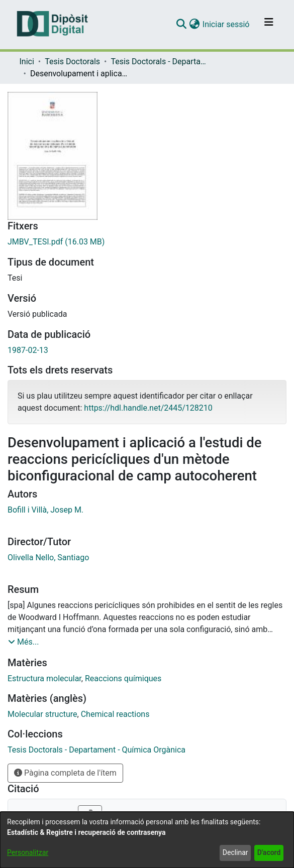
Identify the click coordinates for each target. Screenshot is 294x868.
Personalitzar (28, 852)
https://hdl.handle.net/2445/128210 (148, 408)
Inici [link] (27, 61)
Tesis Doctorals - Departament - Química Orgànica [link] (161, 61)
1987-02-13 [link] (28, 350)
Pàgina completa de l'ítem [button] (65, 773)
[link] (147, 242)
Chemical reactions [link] (115, 714)
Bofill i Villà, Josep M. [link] (45, 510)
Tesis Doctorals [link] (72, 61)
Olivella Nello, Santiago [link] (48, 557)
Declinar (235, 852)
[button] (182, 25)
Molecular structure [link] (42, 714)
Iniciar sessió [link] (227, 24)
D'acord (269, 852)
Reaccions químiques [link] (123, 678)
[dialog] (147, 840)
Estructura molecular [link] (44, 678)
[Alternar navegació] (269, 25)
